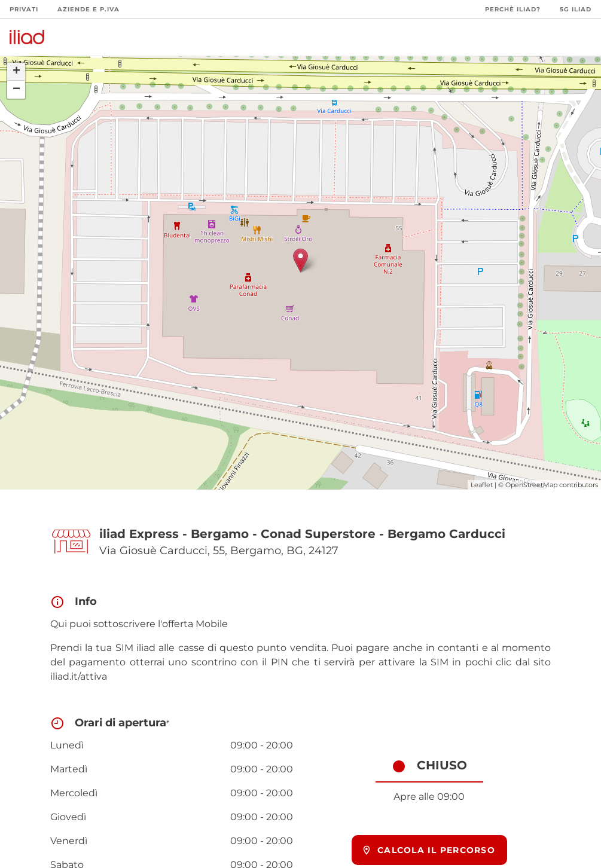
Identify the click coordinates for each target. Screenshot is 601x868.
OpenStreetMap (531, 485)
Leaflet (482, 485)
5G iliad (576, 9)
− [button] (16, 90)
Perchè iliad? (513, 9)
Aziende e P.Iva (89, 9)
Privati (24, 9)
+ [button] (16, 72)
